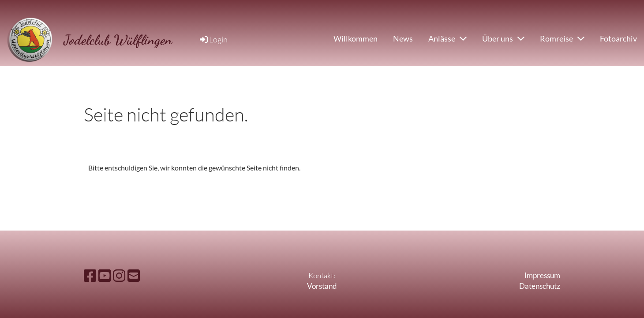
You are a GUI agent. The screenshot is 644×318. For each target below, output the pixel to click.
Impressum (542, 275)
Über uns (503, 38)
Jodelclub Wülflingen (118, 40)
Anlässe (447, 38)
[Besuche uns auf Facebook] (90, 275)
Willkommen (356, 38)
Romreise (562, 38)
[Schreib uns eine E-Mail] (134, 275)
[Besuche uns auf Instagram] (119, 275)
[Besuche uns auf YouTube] (105, 275)
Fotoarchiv (618, 38)
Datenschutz (540, 286)
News (403, 38)
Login (213, 39)
